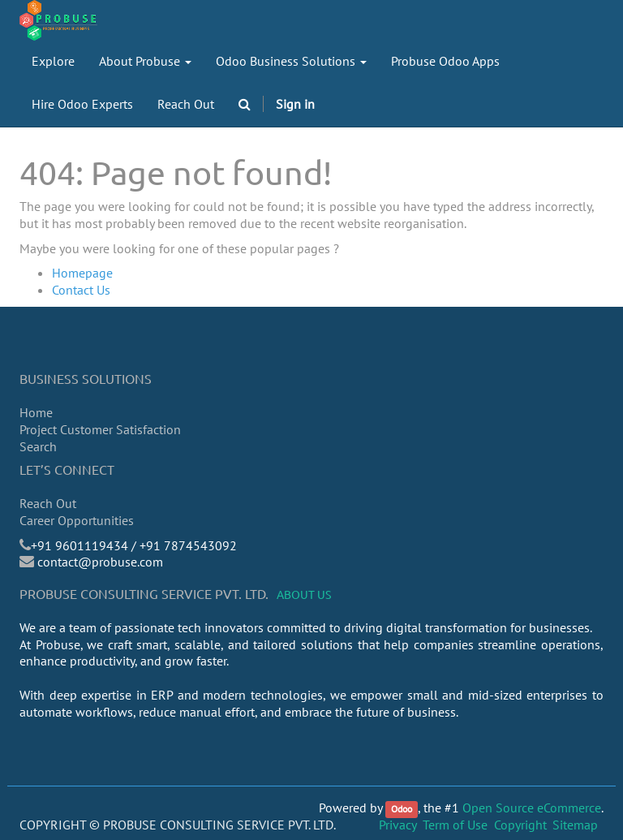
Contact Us (81, 290)
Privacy (398, 825)
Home (36, 412)
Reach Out (48, 503)
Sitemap (575, 825)
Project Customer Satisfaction (100, 429)
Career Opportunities (77, 520)
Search (38, 446)
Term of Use (455, 825)
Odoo (402, 809)
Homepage (82, 273)
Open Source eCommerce (532, 808)
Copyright (520, 825)
